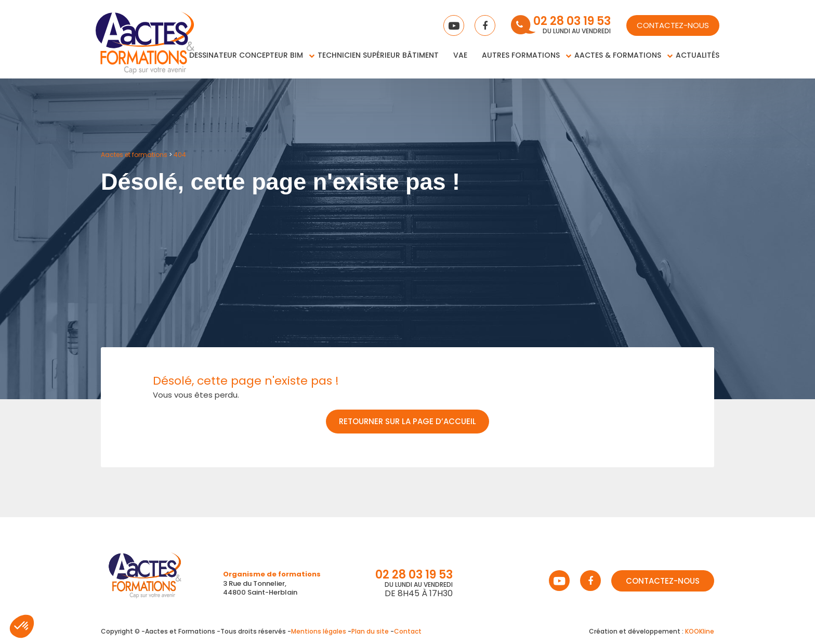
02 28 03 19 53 (572, 22)
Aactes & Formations (618, 55)
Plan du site (370, 631)
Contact (408, 631)
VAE (460, 55)
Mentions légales (319, 631)
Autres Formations (521, 55)
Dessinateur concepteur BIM (246, 55)
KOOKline (700, 631)
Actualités (698, 55)
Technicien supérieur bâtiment (378, 55)
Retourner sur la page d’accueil (407, 421)
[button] (22, 626)
